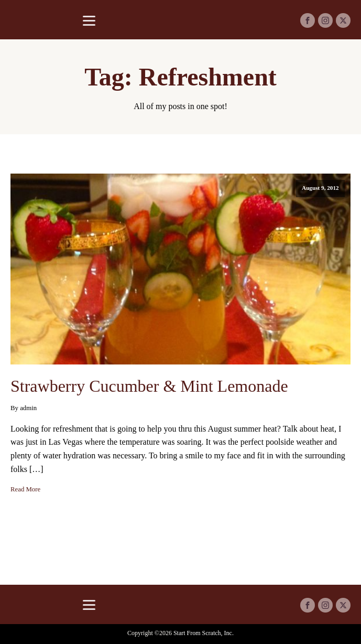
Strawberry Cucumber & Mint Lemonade (149, 386)
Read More (25, 489)
